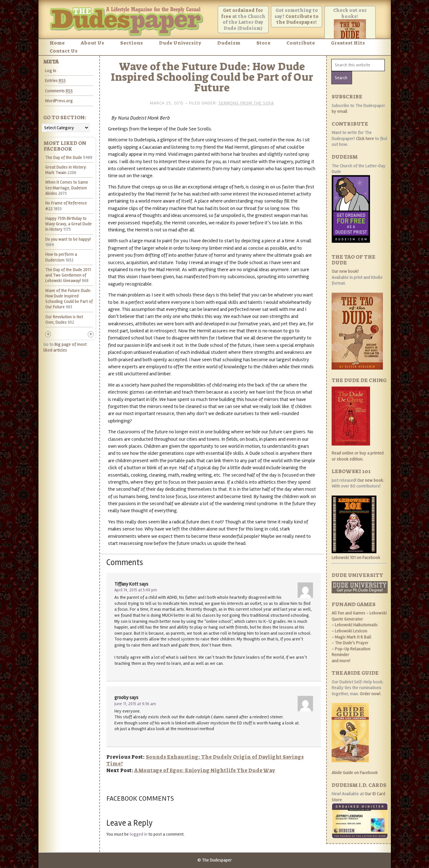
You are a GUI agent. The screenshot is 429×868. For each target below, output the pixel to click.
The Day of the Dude (64, 158)
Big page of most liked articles (65, 347)
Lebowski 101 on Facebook (356, 558)
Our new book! (345, 271)
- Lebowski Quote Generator (359, 616)
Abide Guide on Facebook (355, 773)
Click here (365, 139)
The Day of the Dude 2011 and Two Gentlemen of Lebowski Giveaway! (68, 275)
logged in (139, 834)
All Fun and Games (348, 613)
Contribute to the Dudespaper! (298, 19)
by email (339, 111)
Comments (59, 91)
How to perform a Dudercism (61, 257)
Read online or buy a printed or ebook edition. (358, 456)
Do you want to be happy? (68, 239)
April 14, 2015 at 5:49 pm (136, 590)
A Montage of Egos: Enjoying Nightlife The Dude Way (205, 770)
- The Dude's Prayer (350, 643)
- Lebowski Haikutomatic (355, 625)
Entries (55, 81)
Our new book (370, 480)
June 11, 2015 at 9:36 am (135, 704)
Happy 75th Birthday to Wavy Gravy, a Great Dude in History (68, 224)
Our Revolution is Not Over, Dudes (64, 320)
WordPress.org (59, 101)
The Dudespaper (128, 20)
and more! (341, 661)
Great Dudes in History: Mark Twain (66, 170)
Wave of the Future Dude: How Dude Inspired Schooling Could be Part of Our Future (69, 299)
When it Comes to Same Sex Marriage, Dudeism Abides (67, 188)
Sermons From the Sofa (246, 103)
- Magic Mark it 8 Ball (351, 637)
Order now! (370, 694)
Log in (50, 71)
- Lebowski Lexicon (349, 631)
